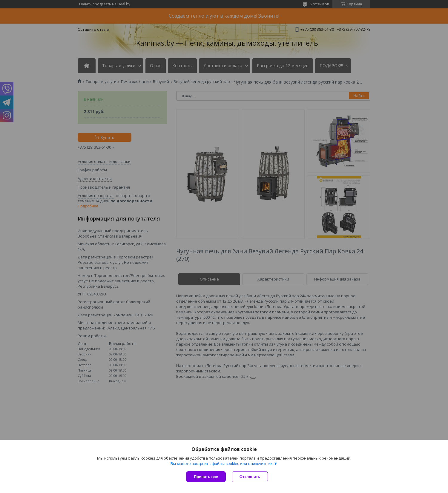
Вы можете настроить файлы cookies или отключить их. (222, 464)
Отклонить (250, 477)
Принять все (206, 477)
